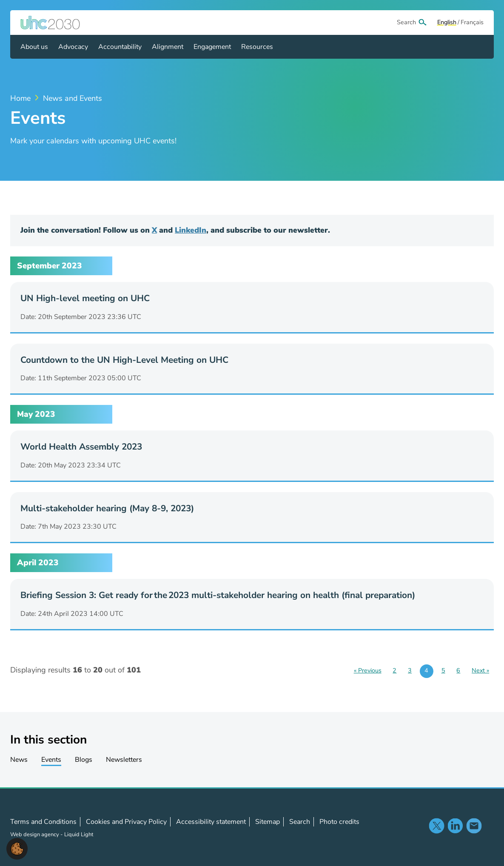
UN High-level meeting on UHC (85, 298)
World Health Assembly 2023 (81, 447)
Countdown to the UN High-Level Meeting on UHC (124, 360)
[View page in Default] (447, 23)
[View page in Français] (472, 23)
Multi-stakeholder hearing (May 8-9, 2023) (107, 508)
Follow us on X (436, 826)
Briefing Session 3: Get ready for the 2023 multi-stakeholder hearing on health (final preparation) (218, 595)
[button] (17, 848)
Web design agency (35, 835)
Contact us (474, 826)
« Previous (368, 670)
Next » (480, 670)
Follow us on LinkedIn (455, 826)
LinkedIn (191, 230)
